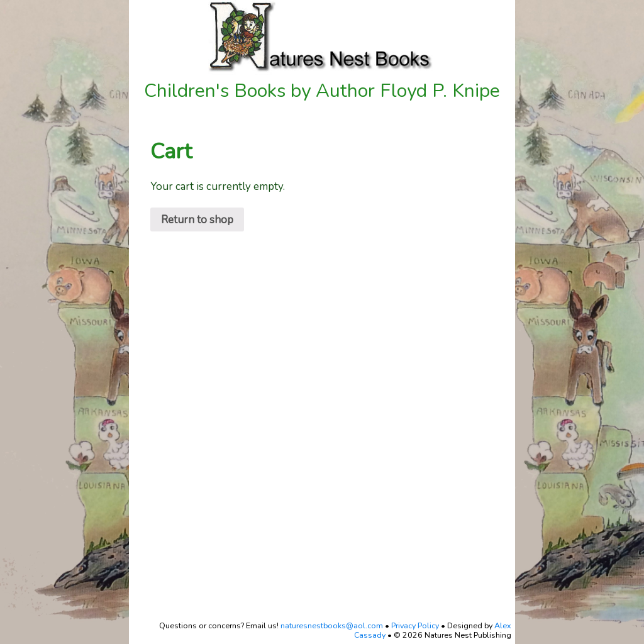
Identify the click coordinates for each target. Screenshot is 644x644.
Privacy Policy (415, 625)
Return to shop (197, 220)
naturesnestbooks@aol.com (332, 625)
